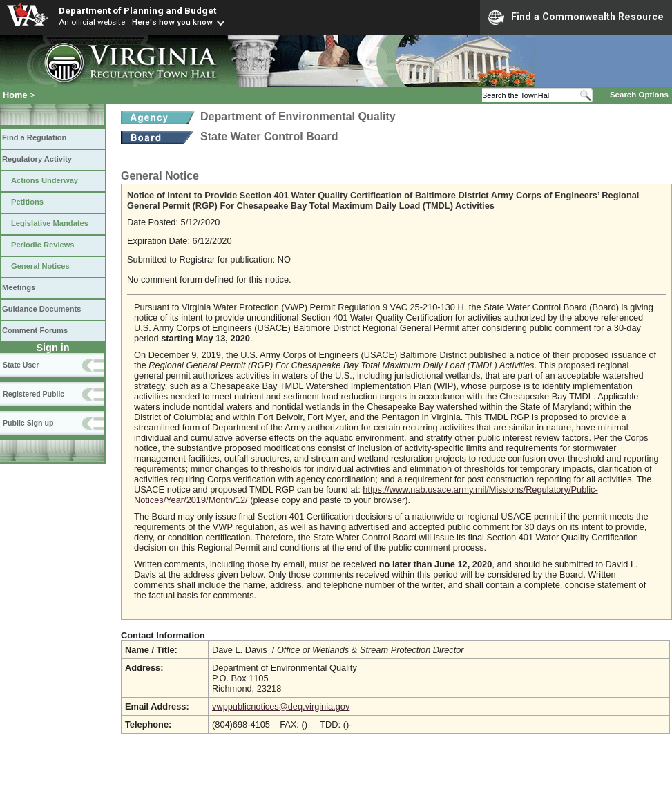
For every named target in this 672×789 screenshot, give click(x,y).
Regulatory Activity (37, 159)
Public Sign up (28, 423)
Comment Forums (35, 330)
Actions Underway (45, 180)
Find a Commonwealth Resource (576, 17)
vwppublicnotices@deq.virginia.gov (281, 706)
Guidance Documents (41, 309)
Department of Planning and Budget (137, 10)
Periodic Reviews (43, 245)
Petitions (27, 202)
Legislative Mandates (50, 223)
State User (21, 365)
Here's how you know (172, 22)
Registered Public (33, 394)
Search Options (639, 95)
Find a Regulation (34, 137)
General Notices (40, 266)
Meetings (19, 287)
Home (15, 95)
